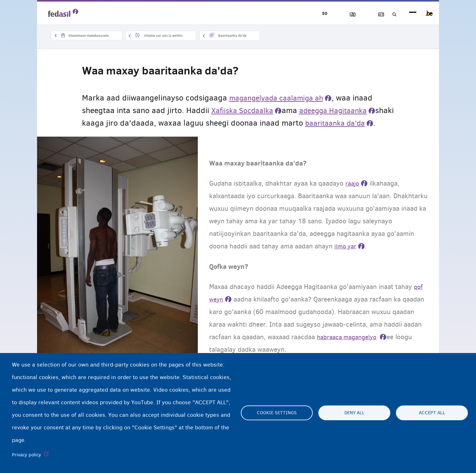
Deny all (354, 413)
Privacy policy (27, 455)
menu (413, 13)
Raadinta (391, 15)
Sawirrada (338, 15)
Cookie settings (277, 413)
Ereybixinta (373, 15)
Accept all (432, 413)
